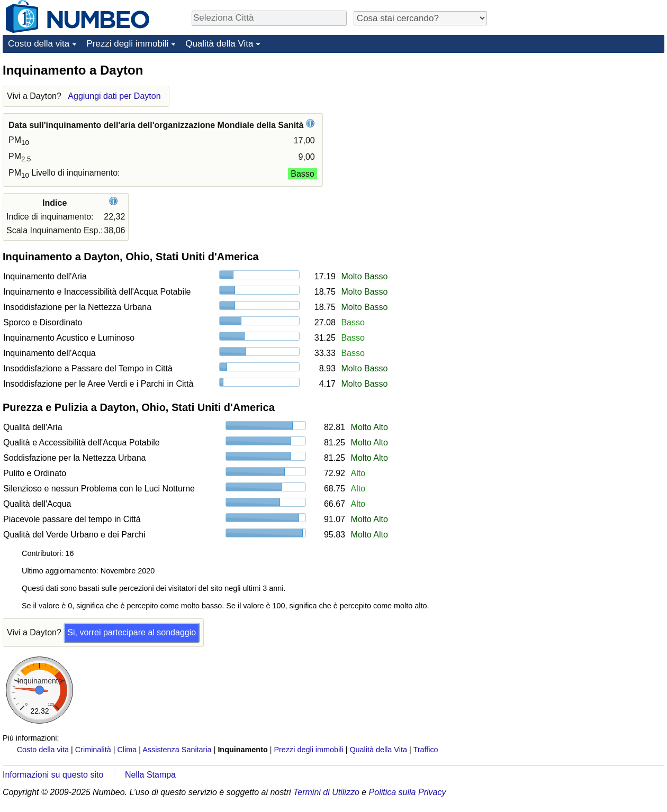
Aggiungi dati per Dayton (114, 96)
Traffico (425, 750)
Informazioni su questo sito (53, 775)
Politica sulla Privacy (408, 792)
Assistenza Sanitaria (177, 750)
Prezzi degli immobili (127, 44)
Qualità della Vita (219, 44)
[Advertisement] (585, 128)
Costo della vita (39, 44)
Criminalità (93, 750)
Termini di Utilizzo (326, 792)
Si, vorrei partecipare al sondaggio (132, 632)
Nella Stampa (150, 775)
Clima (127, 750)
